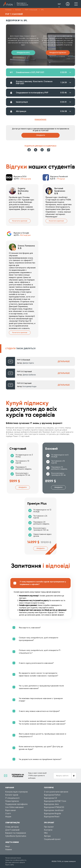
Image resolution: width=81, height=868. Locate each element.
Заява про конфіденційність (16, 860)
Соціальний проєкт (52, 839)
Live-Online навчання (14, 807)
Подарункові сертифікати (16, 804)
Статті (8, 813)
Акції (8, 846)
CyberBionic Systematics (16, 836)
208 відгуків (26, 179)
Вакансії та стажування (16, 833)
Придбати (41, 135)
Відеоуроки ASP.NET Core (55, 801)
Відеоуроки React (52, 817)
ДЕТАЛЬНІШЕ (64, 361)
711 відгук (61, 179)
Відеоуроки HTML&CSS (54, 807)
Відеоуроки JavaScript (54, 810)
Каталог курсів (12, 795)
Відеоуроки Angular (53, 813)
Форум (8, 817)
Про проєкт (49, 827)
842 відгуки (25, 235)
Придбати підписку (58, 53)
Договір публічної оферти (15, 862)
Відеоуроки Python (52, 795)
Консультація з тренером (16, 792)
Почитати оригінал (20, 221)
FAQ (46, 833)
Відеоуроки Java (51, 804)
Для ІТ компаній (12, 830)
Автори (47, 836)
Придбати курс (23, 53)
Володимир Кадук (29, 386)
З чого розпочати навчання (56, 792)
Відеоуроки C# (51, 798)
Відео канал (11, 810)
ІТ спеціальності (12, 798)
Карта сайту (10, 865)
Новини (9, 849)
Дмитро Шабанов (29, 375)
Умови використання (13, 858)
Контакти (48, 830)
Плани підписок (12, 801)
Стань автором (12, 827)
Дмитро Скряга (28, 363)
